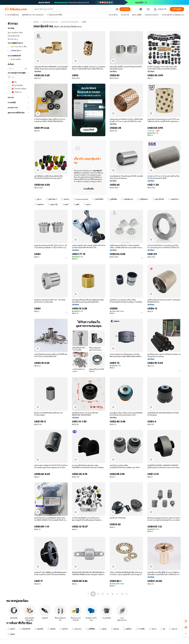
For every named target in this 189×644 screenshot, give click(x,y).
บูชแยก (103, 629)
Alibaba (36, 22)
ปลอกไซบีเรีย (98, 199)
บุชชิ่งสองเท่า (143, 199)
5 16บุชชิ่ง (140, 629)
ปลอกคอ (51, 629)
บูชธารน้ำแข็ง (158, 199)
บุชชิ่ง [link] (84, 22)
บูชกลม (11, 634)
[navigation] (18, 308)
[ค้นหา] (125, 9)
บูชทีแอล (127, 629)
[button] (117, 9)
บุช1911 (87, 205)
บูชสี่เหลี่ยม (112, 199)
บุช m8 (153, 629)
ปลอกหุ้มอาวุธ (127, 199)
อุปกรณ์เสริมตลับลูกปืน (70, 22)
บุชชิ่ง (76, 205)
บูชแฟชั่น (39, 629)
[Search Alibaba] (74, 9)
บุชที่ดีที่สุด (90, 629)
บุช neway (77, 629)
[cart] (149, 10)
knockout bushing (81, 199)
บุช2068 (64, 629)
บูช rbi (38, 199)
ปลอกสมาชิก (25, 629)
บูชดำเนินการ (51, 199)
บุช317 (65, 205)
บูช (163, 629)
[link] (186, 621)
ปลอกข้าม (39, 205)
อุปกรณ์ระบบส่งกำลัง (50, 22)
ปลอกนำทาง (174, 199)
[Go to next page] (127, 594)
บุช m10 (173, 629)
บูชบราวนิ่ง (53, 205)
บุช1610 (12, 629)
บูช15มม (115, 629)
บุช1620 (65, 199)
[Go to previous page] (88, 594)
